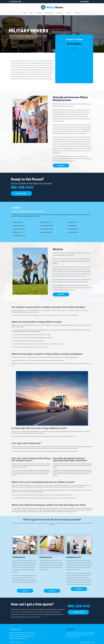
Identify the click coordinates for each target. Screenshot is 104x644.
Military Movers (19, 642)
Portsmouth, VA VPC (47, 229)
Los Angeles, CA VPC (20, 236)
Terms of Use (88, 642)
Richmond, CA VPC (46, 232)
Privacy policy (82, 642)
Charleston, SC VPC (19, 229)
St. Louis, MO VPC (73, 232)
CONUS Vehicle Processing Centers (27, 211)
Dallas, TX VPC (18, 232)
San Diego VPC (73, 226)
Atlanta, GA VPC (18, 222)
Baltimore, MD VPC (19, 226)
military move (56, 447)
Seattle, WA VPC (73, 229)
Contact (93, 642)
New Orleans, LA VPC (47, 226)
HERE (92, 633)
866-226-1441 (16, 2)
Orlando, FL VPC (73, 222)
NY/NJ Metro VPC (46, 222)
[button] (25, 222)
